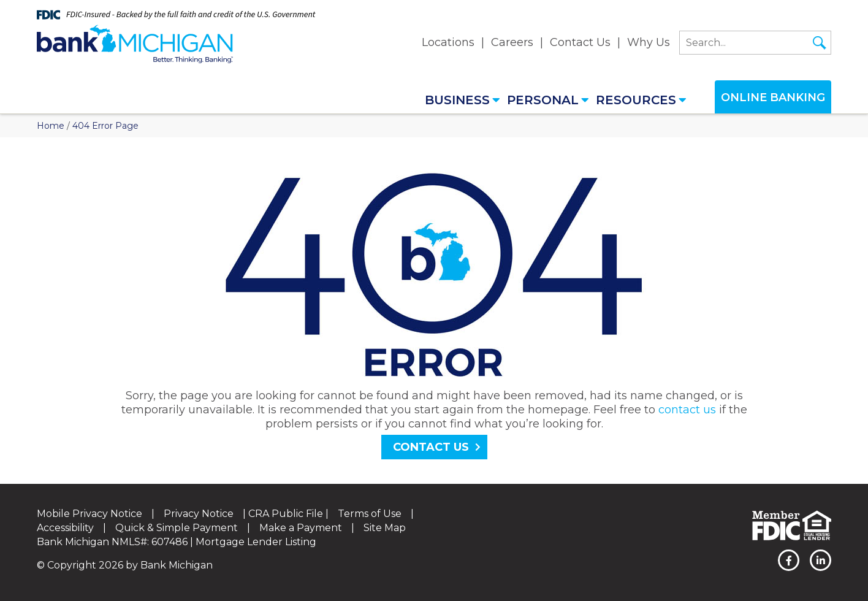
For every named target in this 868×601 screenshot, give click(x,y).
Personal (548, 100)
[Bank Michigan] (135, 44)
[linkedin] (820, 560)
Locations (448, 42)
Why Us (649, 42)
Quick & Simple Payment (177, 528)
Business (463, 100)
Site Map (385, 528)
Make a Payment (301, 528)
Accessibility (65, 528)
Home (51, 126)
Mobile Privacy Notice (89, 514)
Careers (512, 42)
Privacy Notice (199, 514)
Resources (641, 100)
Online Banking (773, 98)
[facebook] (789, 560)
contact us (687, 410)
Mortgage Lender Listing (256, 542)
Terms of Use (370, 514)
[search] (755, 43)
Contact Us (580, 42)
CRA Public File (286, 514)
